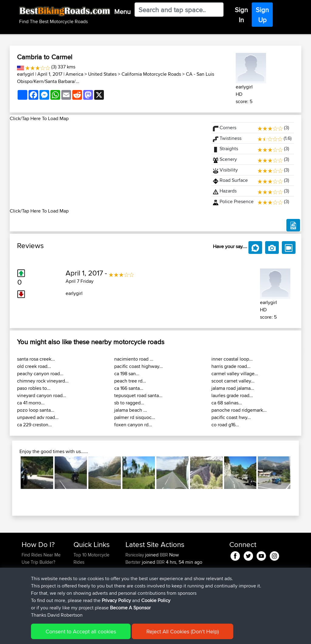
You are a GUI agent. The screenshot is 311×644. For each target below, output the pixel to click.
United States (102, 74)
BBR (164, 555)
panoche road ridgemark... (239, 410)
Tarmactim (136, 584)
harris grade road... (231, 366)
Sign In (241, 15)
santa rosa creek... (36, 359)
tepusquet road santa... (138, 395)
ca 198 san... (127, 374)
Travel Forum (86, 569)
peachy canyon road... (40, 374)
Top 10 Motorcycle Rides (91, 558)
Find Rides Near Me (41, 555)
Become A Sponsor (41, 591)
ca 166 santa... (129, 388)
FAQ (26, 599)
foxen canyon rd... (133, 425)
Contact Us (84, 591)
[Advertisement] (107, 165)
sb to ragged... (129, 403)
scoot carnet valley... (233, 381)
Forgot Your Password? (33, 580)
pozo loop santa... (36, 410)
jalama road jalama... (233, 388)
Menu (122, 12)
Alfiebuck (135, 569)
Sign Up (262, 15)
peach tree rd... (130, 381)
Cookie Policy (133, 635)
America (74, 74)
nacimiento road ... (134, 359)
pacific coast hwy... (231, 417)
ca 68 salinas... (227, 403)
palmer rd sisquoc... (135, 417)
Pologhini (135, 577)
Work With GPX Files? (43, 569)
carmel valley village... (235, 374)
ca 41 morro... (31, 403)
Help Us (82, 599)
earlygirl (26, 74)
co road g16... (225, 425)
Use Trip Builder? (38, 562)
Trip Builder (85, 577)
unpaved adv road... (38, 417)
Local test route (185, 584)
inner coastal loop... (232, 359)
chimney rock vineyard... (43, 381)
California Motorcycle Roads (151, 74)
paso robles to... (34, 388)
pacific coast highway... (138, 366)
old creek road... (34, 366)
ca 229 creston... (34, 425)
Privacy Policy (103, 635)
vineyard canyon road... (42, 395)
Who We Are (86, 584)
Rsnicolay (135, 555)
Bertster (134, 562)
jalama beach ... (131, 410)
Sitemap (78, 635)
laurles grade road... (232, 395)
